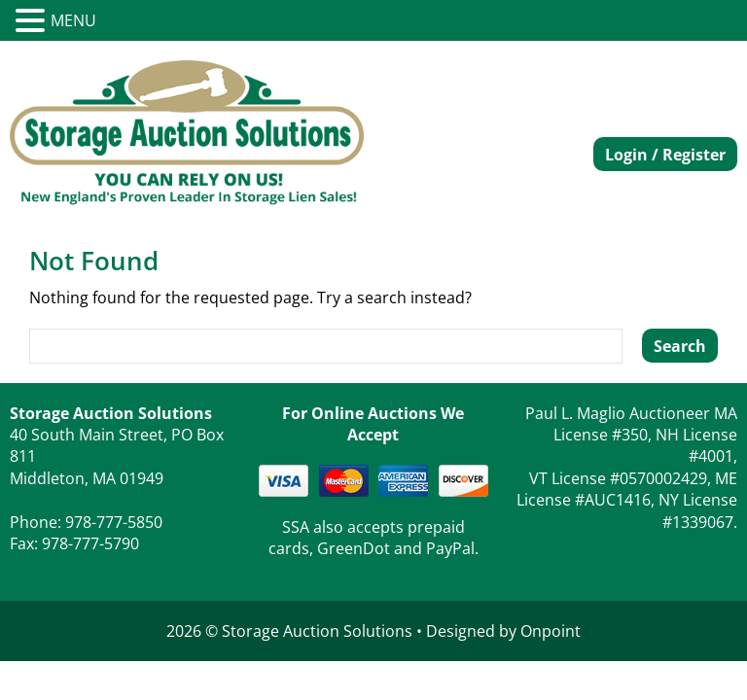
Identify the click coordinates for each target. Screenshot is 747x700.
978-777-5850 (114, 522)
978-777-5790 (90, 543)
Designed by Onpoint (503, 631)
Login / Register (665, 155)
